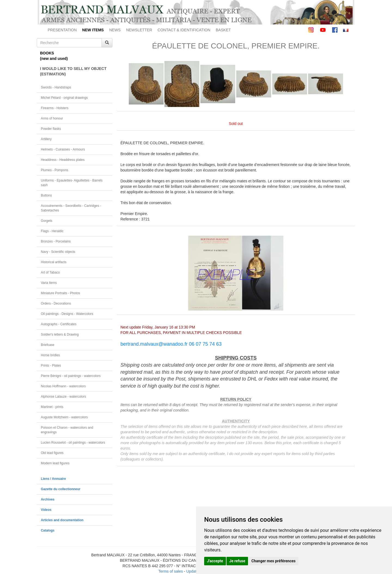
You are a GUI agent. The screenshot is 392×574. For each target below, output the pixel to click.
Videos (46, 510)
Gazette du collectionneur (61, 489)
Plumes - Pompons (54, 170)
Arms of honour (52, 118)
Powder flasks (51, 129)
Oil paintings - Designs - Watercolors (67, 314)
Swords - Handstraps (56, 87)
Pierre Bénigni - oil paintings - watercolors (71, 376)
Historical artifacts (54, 262)
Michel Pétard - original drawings (64, 98)
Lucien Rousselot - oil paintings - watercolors (73, 443)
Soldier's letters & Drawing (60, 334)
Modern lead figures (55, 463)
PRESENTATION (62, 30)
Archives (48, 499)
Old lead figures (52, 453)
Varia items (49, 283)
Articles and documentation (62, 520)
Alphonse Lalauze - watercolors (63, 397)
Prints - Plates (51, 366)
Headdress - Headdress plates (63, 160)
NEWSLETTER (139, 30)
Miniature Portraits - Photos (60, 293)
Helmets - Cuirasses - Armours (63, 149)
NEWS (115, 30)
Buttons (46, 195)
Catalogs (48, 530)
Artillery (46, 139)
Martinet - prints (52, 407)
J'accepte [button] (215, 561)
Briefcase (48, 345)
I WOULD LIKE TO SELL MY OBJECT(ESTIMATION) (73, 71)
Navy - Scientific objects (58, 252)
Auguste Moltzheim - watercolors (64, 417)
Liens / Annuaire (53, 479)
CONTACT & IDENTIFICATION (184, 30)
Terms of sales (170, 571)
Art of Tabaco (50, 272)
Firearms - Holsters (55, 108)
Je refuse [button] (237, 561)
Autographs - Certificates (59, 324)
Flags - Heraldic (52, 231)
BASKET (223, 30)
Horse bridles (50, 355)
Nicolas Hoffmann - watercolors (63, 386)
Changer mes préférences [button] (274, 561)
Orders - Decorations (56, 303)
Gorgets (47, 221)
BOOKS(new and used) (54, 56)
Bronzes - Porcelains (56, 241)
